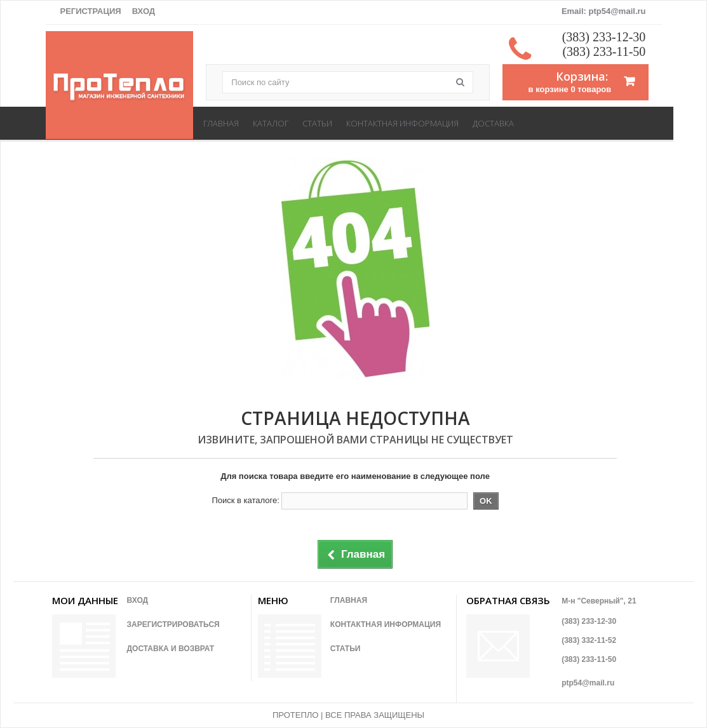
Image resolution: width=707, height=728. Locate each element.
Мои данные (85, 600)
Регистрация (91, 11)
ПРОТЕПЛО (295, 715)
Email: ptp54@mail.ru (604, 11)
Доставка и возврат (171, 649)
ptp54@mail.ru (588, 683)
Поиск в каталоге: (245, 500)
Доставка (493, 123)
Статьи (317, 123)
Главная (221, 123)
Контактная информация (402, 123)
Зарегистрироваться (173, 624)
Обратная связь (508, 600)
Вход (144, 11)
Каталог (271, 123)
